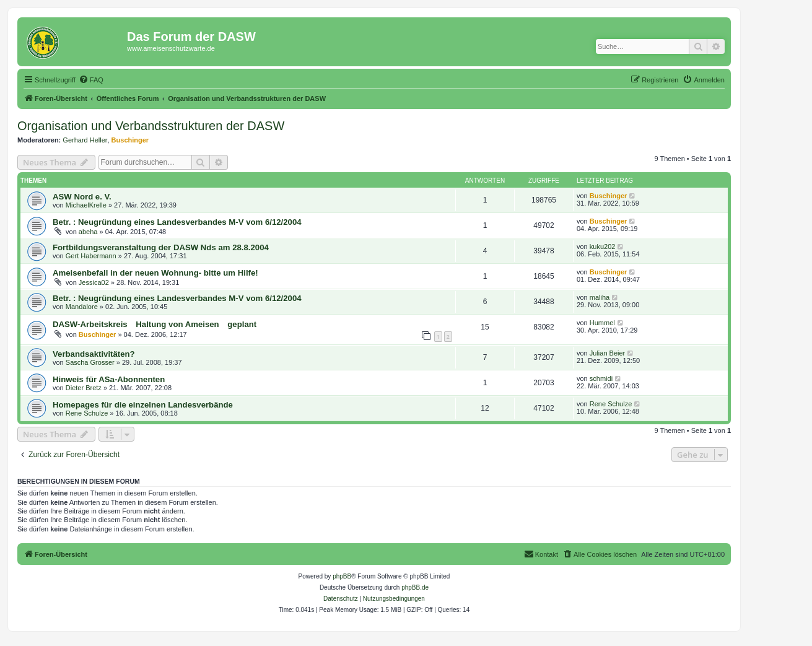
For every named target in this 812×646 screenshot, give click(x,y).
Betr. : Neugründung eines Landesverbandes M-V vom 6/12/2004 (177, 222)
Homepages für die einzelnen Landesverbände (143, 405)
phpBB (342, 576)
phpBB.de (415, 587)
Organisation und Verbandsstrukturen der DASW (151, 126)
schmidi (601, 378)
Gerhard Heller (85, 140)
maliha (600, 297)
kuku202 (603, 247)
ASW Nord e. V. (82, 197)
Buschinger (130, 140)
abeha (88, 232)
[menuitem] (91, 80)
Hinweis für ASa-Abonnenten (109, 379)
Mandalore (82, 307)
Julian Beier (607, 353)
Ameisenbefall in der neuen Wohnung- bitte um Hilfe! (155, 273)
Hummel (602, 323)
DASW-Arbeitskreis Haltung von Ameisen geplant (155, 324)
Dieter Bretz (84, 388)
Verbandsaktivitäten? (94, 354)
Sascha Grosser (90, 362)
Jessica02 (94, 282)
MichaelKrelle (86, 205)
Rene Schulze (87, 413)
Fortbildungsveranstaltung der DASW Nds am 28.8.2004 (161, 247)
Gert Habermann (91, 256)
